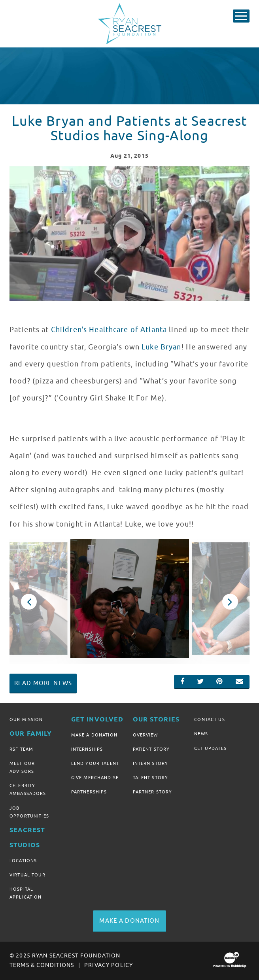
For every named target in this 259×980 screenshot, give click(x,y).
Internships (87, 749)
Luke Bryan (161, 347)
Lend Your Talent (95, 763)
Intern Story (151, 763)
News (201, 734)
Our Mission (26, 719)
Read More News (43, 683)
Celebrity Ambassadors (28, 789)
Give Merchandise (95, 778)
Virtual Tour (27, 875)
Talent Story (151, 778)
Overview (146, 735)
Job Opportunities (29, 812)
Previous (29, 602)
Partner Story (153, 792)
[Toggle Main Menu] (241, 16)
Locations (23, 861)
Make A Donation (94, 735)
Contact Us (209, 719)
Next (230, 602)
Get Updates (210, 748)
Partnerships (89, 792)
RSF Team (21, 749)
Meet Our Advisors (22, 767)
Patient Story (151, 749)
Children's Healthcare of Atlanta (109, 330)
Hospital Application (26, 893)
